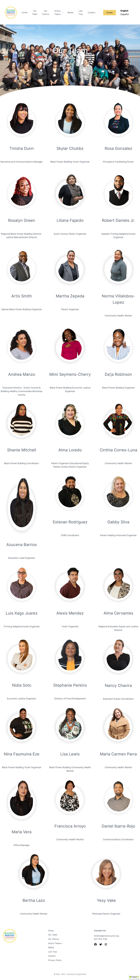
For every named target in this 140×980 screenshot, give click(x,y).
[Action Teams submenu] (63, 13)
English (124, 11)
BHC (63, 974)
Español (125, 14)
